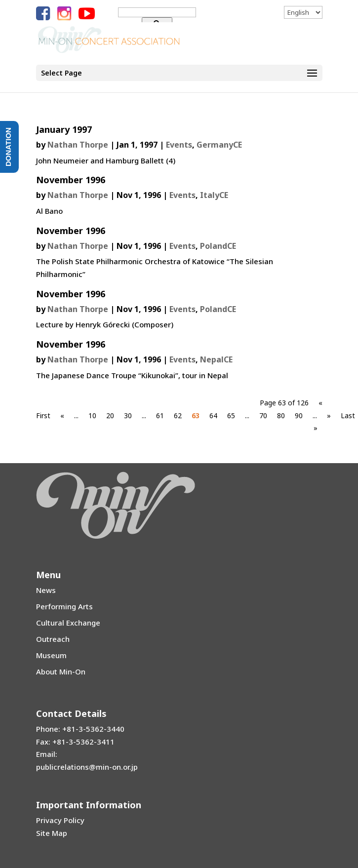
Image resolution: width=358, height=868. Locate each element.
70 (263, 415)
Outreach (53, 639)
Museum (51, 655)
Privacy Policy (60, 820)
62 (178, 415)
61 (160, 415)
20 (110, 415)
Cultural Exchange (68, 623)
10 (92, 415)
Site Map (52, 833)
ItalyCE (214, 195)
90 (299, 415)
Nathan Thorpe (78, 145)
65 (231, 415)
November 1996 (71, 180)
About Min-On (61, 671)
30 (128, 415)
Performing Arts (64, 606)
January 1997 (64, 129)
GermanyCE (219, 145)
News (46, 590)
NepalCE (216, 359)
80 (281, 415)
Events (179, 145)
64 (213, 415)
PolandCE (218, 246)
